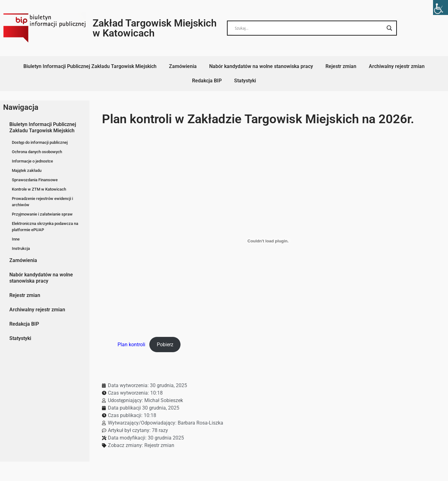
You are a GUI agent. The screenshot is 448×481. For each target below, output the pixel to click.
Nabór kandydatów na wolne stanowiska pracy (261, 66)
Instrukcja (21, 248)
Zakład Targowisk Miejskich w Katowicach (155, 28)
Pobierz (165, 345)
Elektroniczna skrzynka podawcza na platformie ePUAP (45, 227)
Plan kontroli (131, 345)
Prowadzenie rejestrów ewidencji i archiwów (42, 202)
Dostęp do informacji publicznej (40, 142)
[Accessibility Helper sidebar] (441, 7)
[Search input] (309, 28)
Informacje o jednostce (32, 161)
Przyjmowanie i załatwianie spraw (42, 214)
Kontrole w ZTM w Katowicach (39, 189)
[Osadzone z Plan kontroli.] (268, 241)
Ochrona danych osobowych (37, 152)
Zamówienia (183, 66)
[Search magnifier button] (389, 28)
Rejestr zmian (341, 66)
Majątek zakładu (27, 170)
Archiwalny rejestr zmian (397, 66)
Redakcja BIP (207, 81)
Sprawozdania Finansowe (35, 180)
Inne (16, 239)
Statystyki (245, 81)
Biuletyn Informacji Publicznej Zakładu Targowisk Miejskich (90, 66)
